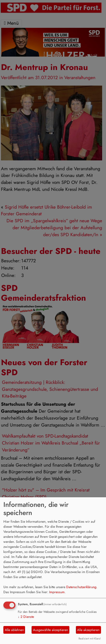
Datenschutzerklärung (81, 587)
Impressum (57, 592)
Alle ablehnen (14, 630)
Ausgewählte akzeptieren (50, 630)
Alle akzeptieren (88, 630)
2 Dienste (26, 617)
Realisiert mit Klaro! (90, 638)
